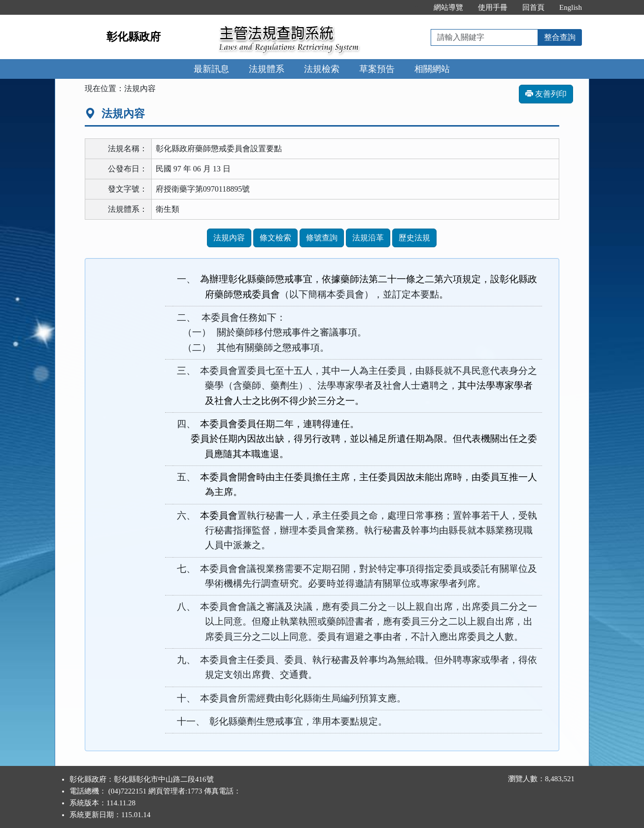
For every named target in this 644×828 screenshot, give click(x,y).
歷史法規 (414, 238)
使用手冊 (493, 7)
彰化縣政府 (134, 37)
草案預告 (377, 69)
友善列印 (546, 94)
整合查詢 (560, 37)
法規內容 (229, 238)
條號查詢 (322, 238)
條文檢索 (275, 238)
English (571, 7)
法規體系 (267, 69)
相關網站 (432, 69)
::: (416, 7)
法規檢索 (322, 69)
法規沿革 (368, 238)
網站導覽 (448, 7)
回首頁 (533, 7)
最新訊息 (211, 69)
